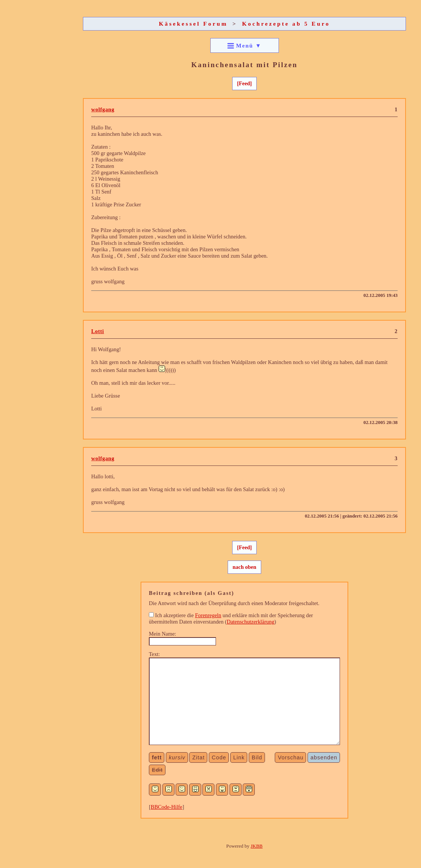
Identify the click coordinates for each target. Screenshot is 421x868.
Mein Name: (162, 634)
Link (239, 757)
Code (219, 757)
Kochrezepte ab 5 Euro (286, 24)
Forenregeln (208, 615)
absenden (324, 757)
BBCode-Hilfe (167, 807)
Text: (154, 654)
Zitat (198, 757)
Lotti (98, 331)
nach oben (244, 567)
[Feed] (244, 83)
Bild (257, 757)
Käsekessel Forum (194, 24)
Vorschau (291, 757)
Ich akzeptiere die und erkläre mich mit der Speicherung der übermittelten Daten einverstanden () (231, 618)
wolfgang (103, 109)
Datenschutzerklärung (251, 622)
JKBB (257, 846)
